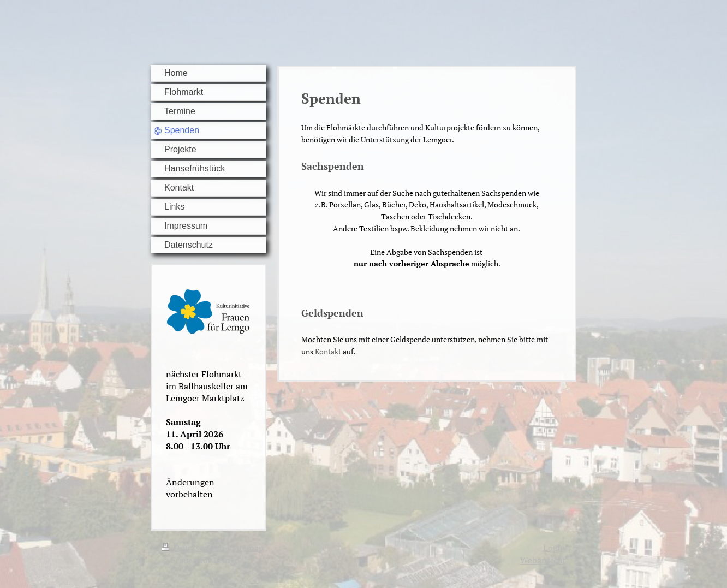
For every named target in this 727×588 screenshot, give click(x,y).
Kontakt (328, 351)
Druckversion (194, 548)
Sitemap (248, 548)
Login (554, 548)
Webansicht (543, 560)
